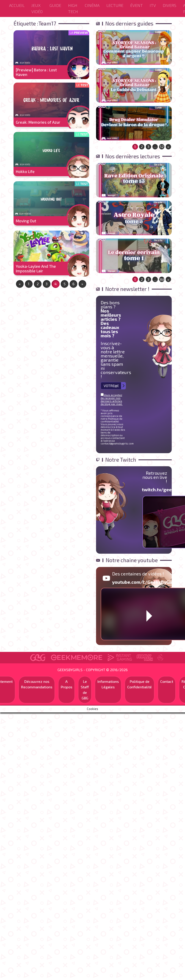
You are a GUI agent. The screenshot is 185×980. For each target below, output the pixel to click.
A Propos (66, 684)
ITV (153, 5)
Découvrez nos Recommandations (37, 684)
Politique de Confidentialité (139, 684)
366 (162, 279)
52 (162, 147)
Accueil (17, 5)
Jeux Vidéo (37, 8)
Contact (167, 681)
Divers (170, 5)
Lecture (115, 5)
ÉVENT (137, 5)
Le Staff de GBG (85, 690)
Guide (55, 5)
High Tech (73, 8)
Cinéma (92, 5)
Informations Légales (108, 684)
